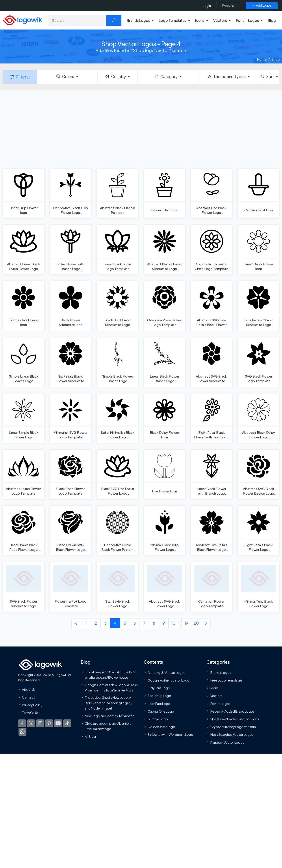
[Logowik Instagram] (40, 724)
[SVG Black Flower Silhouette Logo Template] (23, 587)
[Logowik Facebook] (22, 724)
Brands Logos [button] (138, 20)
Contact (28, 697)
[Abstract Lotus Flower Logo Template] (23, 474)
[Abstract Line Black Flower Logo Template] (211, 193)
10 (173, 623)
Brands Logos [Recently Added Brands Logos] (221, 672)
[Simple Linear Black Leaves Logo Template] (23, 362)
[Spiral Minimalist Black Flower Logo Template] (118, 418)
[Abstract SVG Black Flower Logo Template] (164, 587)
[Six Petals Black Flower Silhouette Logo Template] (70, 362)
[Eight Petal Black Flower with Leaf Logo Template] (211, 418)
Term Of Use (31, 713)
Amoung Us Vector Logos (166, 672)
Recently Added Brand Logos (232, 711)
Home (262, 59)
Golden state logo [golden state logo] (161, 727)
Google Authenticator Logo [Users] (169, 680)
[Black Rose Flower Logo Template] (70, 474)
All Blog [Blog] (90, 736)
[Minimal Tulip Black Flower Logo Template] (259, 587)
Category (166, 76)
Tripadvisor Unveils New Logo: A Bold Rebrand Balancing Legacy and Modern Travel (109, 703)
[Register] (228, 6)
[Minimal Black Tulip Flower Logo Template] (164, 531)
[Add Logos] (262, 6)
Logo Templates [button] (173, 20)
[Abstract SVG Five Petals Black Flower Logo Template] (211, 306)
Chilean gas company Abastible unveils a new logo (108, 726)
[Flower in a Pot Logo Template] (70, 587)
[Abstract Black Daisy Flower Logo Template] (259, 418)
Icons (214, 688)
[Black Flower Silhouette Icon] (70, 306)
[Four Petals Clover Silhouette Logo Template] (259, 306)
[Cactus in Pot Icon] (259, 193)
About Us (29, 689)
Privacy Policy (32, 705)
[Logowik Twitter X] (31, 724)
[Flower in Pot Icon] (164, 193)
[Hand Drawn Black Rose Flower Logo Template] (23, 531)
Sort (267, 76)
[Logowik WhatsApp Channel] (22, 732)
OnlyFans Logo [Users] (159, 688)
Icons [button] (200, 20)
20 (196, 623)
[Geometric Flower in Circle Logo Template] (211, 250)
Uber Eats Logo (159, 704)
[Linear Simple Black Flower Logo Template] (23, 418)
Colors (65, 76)
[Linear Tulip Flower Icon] (23, 193)
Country (115, 76)
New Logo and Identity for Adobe (110, 716)
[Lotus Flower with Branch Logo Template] (70, 250)
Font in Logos (220, 704)
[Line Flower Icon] (164, 474)
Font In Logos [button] (247, 20)
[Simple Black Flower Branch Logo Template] (118, 362)
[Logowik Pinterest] (49, 724)
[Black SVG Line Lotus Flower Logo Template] (118, 474)
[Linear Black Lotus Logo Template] (118, 250)
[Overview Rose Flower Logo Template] (164, 306)
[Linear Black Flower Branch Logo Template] (164, 362)
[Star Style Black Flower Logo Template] (118, 587)
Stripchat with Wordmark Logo (170, 735)
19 (186, 623)
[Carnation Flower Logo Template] (211, 587)
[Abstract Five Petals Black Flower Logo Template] (211, 531)
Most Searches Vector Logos (232, 735)
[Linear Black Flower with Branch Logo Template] (211, 474)
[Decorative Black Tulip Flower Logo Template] (70, 193)
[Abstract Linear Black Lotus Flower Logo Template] (23, 250)
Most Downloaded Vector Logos (235, 719)
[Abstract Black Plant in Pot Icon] (118, 193)
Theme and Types (226, 76)
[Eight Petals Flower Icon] (23, 306)
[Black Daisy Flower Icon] (164, 418)
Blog (272, 20)
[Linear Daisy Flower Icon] (259, 250)
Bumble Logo (158, 719)
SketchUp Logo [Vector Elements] (159, 696)
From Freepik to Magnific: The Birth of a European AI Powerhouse (110, 675)
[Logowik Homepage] (22, 20)
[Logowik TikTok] (67, 724)
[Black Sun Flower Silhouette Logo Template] (118, 306)
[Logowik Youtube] (58, 724)
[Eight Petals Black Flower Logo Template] (259, 531)
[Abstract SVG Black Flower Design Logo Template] (259, 474)
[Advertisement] (141, 129)
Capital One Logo (161, 711)
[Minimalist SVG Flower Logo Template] (70, 418)
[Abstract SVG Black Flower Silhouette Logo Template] (211, 362)
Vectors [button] (220, 20)
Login (207, 6)
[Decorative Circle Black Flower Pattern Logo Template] (118, 531)
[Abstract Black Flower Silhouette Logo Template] (164, 250)
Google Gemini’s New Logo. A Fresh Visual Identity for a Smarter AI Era (111, 687)
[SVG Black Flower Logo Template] (259, 362)
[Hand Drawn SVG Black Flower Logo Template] (70, 531)
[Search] (77, 20)
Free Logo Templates (226, 680)
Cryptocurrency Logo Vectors (233, 727)
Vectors (216, 696)
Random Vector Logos (227, 742)
